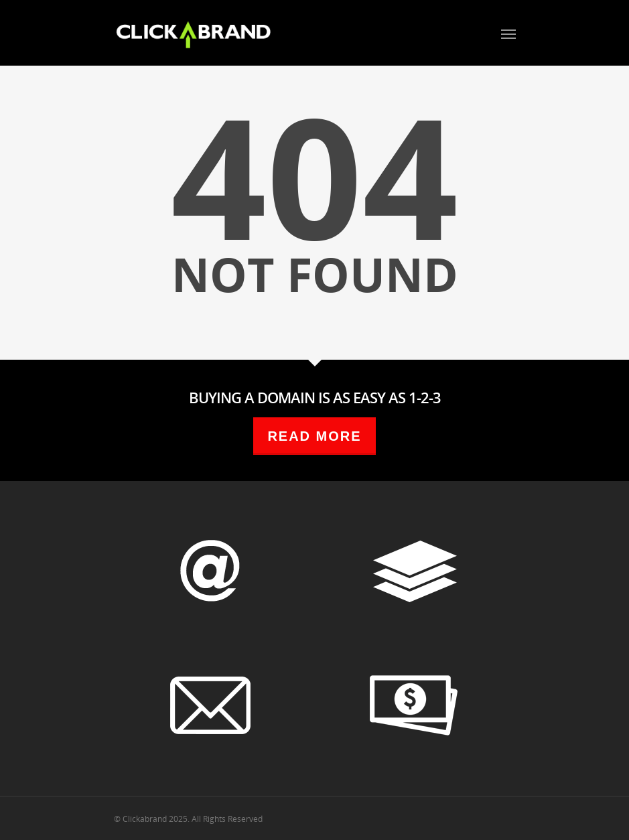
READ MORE (314, 436)
